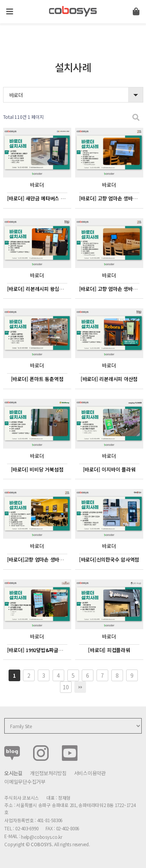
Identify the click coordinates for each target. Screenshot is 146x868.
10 (66, 687)
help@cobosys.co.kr (42, 837)
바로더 (16, 95)
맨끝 (80, 687)
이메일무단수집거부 (25, 782)
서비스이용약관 (90, 773)
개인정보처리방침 (48, 773)
